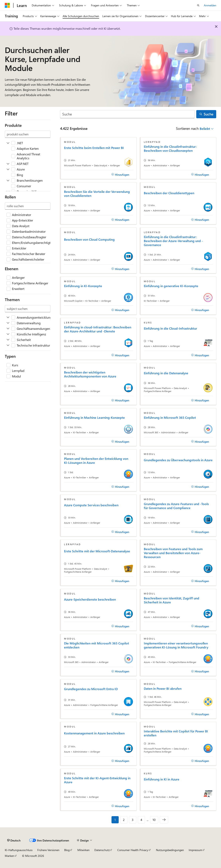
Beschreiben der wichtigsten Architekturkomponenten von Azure (90, 374)
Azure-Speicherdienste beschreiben (90, 599)
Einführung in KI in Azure (162, 779)
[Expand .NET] (8, 143)
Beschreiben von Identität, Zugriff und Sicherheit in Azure (172, 600)
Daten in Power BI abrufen (163, 689)
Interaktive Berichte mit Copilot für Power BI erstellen (176, 733)
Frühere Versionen (48, 850)
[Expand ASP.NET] (8, 164)
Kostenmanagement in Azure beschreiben (94, 733)
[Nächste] (164, 820)
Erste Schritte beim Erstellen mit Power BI (94, 148)
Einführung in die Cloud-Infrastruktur (170, 328)
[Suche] (127, 114)
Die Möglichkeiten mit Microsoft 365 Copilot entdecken (97, 645)
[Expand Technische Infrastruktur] (8, 345)
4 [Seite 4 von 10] (141, 820)
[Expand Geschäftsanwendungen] (8, 329)
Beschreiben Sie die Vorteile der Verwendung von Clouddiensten (97, 194)
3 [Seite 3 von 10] (133, 820)
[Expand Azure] (8, 169)
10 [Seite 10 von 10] (154, 820)
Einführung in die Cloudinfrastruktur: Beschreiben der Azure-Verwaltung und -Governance (173, 241)
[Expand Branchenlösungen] (8, 180)
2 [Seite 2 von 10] (124, 820)
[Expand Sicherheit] (8, 340)
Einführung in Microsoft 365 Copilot (170, 418)
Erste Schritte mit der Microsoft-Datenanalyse (97, 551)
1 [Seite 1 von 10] (115, 820)
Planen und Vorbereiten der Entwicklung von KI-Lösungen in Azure (96, 461)
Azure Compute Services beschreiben (91, 505)
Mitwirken (83, 850)
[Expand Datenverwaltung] (8, 323)
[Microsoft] (7, 5)
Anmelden (210, 5)
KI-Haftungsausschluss (19, 850)
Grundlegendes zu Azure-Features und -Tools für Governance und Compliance (176, 506)
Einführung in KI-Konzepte (83, 286)
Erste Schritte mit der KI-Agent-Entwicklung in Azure (97, 780)
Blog (67, 850)
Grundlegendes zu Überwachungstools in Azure (178, 460)
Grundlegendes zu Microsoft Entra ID (91, 689)
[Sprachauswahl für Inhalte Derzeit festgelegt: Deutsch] (14, 840)
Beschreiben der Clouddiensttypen (169, 193)
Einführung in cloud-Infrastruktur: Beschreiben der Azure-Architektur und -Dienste (98, 329)
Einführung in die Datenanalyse (166, 373)
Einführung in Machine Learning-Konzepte (94, 418)
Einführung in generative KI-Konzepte (171, 286)
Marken (9, 856)
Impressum (195, 850)
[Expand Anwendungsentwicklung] (8, 317)
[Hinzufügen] (120, 175)
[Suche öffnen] (198, 5)
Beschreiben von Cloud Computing (89, 239)
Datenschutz (102, 850)
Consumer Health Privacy (133, 850)
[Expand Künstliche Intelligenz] (8, 334)
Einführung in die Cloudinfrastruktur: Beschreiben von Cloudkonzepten (170, 149)
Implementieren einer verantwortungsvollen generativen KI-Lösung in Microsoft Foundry (176, 645)
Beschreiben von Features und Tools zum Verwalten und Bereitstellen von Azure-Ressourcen (173, 553)
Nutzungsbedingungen (170, 850)
